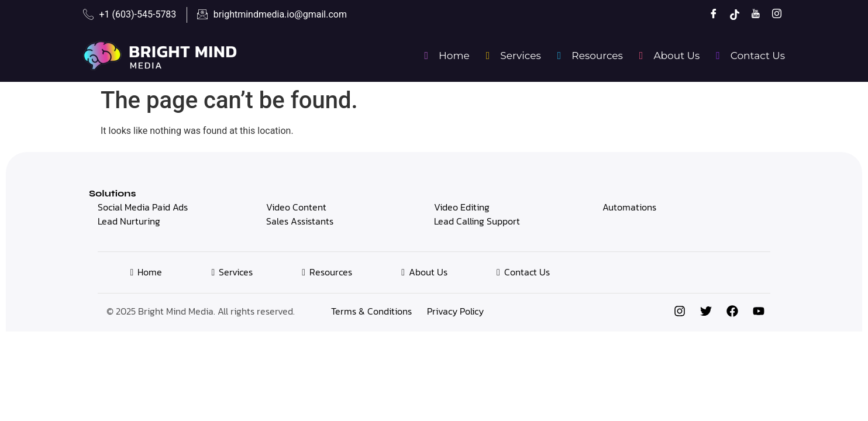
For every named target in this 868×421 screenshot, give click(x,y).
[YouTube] (752, 15)
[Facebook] (709, 15)
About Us (667, 56)
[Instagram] (773, 15)
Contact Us (748, 56)
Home (444, 56)
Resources (588, 56)
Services (511, 56)
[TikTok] (731, 15)
